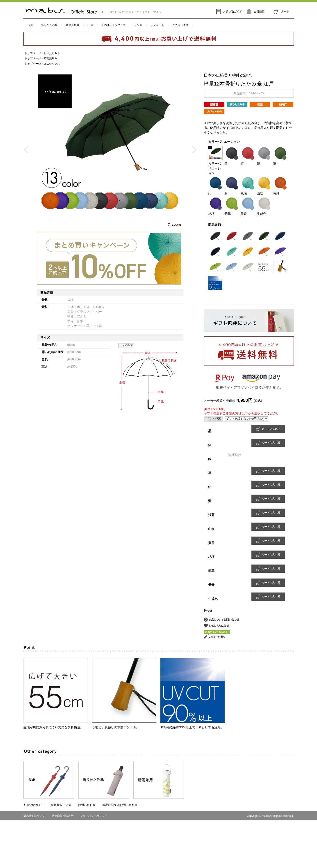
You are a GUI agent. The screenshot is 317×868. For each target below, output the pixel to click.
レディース (157, 25)
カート (281, 12)
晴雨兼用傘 (73, 25)
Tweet (208, 611)
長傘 (30, 25)
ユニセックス (180, 25)
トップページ (33, 53)
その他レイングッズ (114, 25)
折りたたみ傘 (49, 25)
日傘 (90, 25)
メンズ (138, 25)
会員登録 (255, 12)
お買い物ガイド (229, 12)
